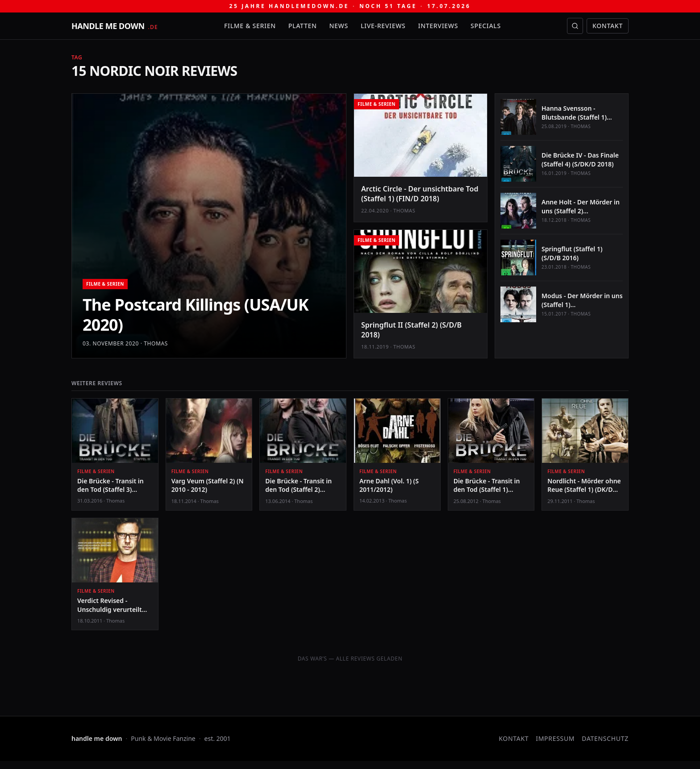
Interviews (438, 26)
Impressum (555, 738)
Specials (486, 26)
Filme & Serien (250, 26)
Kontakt (608, 26)
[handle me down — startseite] (115, 26)
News (339, 26)
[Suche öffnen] (575, 26)
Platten (303, 26)
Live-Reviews (383, 26)
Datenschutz (605, 738)
